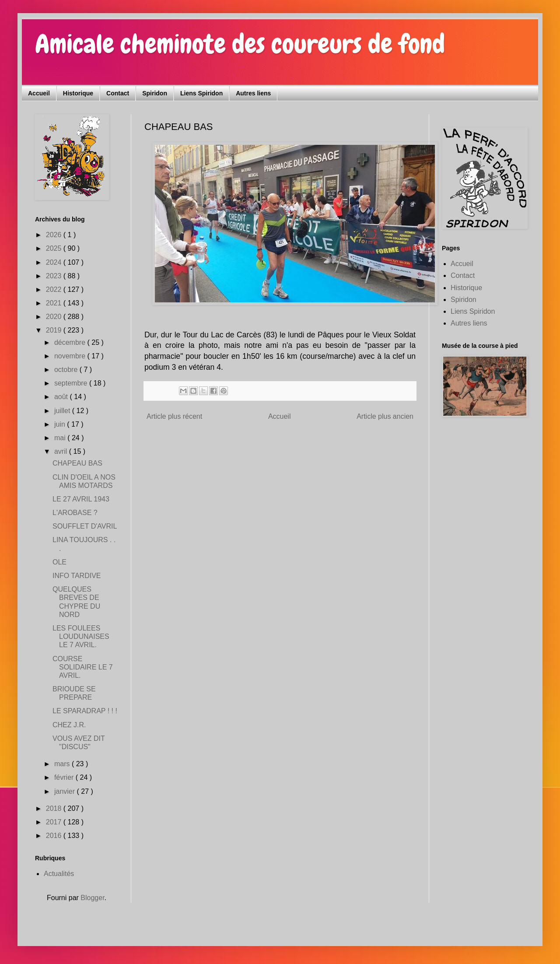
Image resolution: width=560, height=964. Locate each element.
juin (61, 424)
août (62, 397)
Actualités (59, 874)
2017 (55, 822)
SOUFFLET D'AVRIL (85, 526)
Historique (78, 93)
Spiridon (155, 93)
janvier (66, 791)
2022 (55, 289)
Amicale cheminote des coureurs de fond (240, 44)
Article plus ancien (385, 416)
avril (62, 451)
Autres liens (253, 93)
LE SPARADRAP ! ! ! (85, 711)
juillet (63, 411)
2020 (55, 317)
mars (63, 764)
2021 (55, 303)
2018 (55, 808)
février (65, 777)
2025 (55, 248)
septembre (72, 383)
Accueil (39, 93)
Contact (118, 93)
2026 (55, 235)
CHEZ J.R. (69, 725)
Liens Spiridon (201, 93)
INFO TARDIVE (77, 576)
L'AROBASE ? (75, 513)
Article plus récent (174, 416)
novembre (71, 356)
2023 (55, 276)
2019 (55, 330)
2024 (55, 262)
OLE (59, 562)
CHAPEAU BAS (77, 463)
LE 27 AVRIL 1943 (81, 499)
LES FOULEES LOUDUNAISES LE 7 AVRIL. (81, 636)
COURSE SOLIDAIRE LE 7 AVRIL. (83, 667)
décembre (71, 342)
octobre (67, 370)
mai (61, 438)
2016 (55, 836)
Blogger (92, 898)
